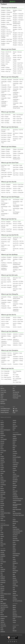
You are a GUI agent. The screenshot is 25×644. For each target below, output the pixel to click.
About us (2, 388)
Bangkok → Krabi (5, 22)
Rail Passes (3, 404)
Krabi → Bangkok (5, 121)
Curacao (14, 455)
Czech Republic (4, 439)
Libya (2, 538)
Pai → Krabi (16, 375)
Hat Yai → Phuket (17, 317)
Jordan (2, 533)
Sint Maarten (15, 497)
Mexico (14, 484)
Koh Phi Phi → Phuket (6, 238)
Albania (2, 424)
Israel (2, 529)
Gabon (14, 546)
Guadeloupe (15, 465)
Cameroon (15, 537)
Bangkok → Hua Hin (6, 18)
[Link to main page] (12, 2)
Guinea (14, 552)
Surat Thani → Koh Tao (7, 172)
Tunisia (14, 622)
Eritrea (14, 542)
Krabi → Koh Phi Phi (6, 115)
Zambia (14, 597)
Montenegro (3, 492)
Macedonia (3, 494)
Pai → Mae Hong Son (6, 377)
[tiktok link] (9, 642)
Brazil (14, 444)
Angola (14, 520)
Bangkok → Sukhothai (18, 16)
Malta (2, 496)
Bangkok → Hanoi (17, 27)
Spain (2, 447)
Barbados (15, 440)
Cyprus (2, 437)
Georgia (2, 456)
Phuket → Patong (5, 62)
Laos (1, 584)
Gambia (14, 550)
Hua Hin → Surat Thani (18, 184)
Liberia (14, 559)
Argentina (15, 438)
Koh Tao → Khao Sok (18, 228)
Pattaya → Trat (16, 155)
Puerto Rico (15, 491)
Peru (14, 489)
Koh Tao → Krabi (17, 222)
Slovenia (2, 511)
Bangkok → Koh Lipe (18, 35)
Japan (2, 575)
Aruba (14, 511)
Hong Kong (3, 569)
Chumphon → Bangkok (7, 355)
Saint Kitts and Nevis (17, 513)
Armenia (2, 426)
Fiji (1, 566)
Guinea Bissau (16, 556)
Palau (2, 613)
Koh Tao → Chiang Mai (18, 230)
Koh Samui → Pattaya (18, 137)
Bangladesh (3, 556)
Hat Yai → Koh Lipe (6, 319)
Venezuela (15, 508)
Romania (2, 505)
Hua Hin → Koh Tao (6, 192)
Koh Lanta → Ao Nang (18, 281)
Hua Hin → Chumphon (18, 187)
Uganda (14, 593)
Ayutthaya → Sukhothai (7, 263)
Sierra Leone (15, 582)
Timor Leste (3, 624)
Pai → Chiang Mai (5, 371)
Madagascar (15, 563)
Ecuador (14, 459)
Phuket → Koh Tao (17, 55)
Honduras (15, 470)
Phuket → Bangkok (6, 56)
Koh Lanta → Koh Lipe (6, 285)
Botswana (15, 527)
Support (2, 394)
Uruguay (14, 502)
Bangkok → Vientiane (18, 18)
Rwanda (14, 578)
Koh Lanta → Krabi (6, 278)
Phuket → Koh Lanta (6, 60)
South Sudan (15, 586)
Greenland (3, 462)
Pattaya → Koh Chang (6, 157)
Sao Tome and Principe (17, 601)
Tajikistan (2, 622)
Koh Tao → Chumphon (6, 231)
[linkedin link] (12, 642)
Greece (2, 464)
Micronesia (15, 426)
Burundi (14, 523)
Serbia (2, 507)
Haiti (14, 472)
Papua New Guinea (4, 607)
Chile (14, 450)
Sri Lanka (2, 586)
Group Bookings (4, 400)
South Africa (15, 595)
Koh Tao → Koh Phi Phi (18, 226)
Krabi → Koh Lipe (17, 121)
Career (2, 398)
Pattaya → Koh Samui (6, 155)
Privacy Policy (3, 392)
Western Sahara (16, 540)
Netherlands (3, 498)
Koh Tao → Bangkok (6, 222)
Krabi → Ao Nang (5, 123)
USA (14, 629)
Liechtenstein (3, 481)
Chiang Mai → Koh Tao (18, 80)
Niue (14, 430)
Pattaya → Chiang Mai (18, 153)
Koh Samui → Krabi (6, 139)
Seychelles (15, 580)
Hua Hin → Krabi (17, 189)
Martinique (15, 482)
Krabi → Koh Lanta (6, 119)
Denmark (2, 443)
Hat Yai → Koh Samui (18, 319)
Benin (14, 525)
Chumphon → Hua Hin (6, 364)
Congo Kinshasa (16, 529)
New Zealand (3, 603)
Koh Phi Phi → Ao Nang (18, 243)
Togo (14, 590)
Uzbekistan (3, 632)
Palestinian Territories (17, 617)
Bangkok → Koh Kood (18, 41)
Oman (2, 540)
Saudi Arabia (3, 544)
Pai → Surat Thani (17, 382)
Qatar (2, 542)
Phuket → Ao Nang (17, 71)
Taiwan (2, 630)
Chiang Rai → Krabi (17, 307)
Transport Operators (5, 412)
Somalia (14, 621)
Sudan (14, 619)
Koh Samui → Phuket (6, 137)
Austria (2, 428)
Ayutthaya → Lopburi (18, 257)
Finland (2, 449)
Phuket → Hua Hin (17, 73)
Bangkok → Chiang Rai (18, 14)
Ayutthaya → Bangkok (6, 257)
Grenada (14, 461)
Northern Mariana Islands (6, 594)
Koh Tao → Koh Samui (6, 224)
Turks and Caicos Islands (18, 499)
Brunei (2, 558)
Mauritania (15, 615)
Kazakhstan (3, 583)
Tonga (2, 628)
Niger (14, 574)
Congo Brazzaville (16, 533)
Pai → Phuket (16, 377)
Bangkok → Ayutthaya (6, 20)
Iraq (1, 531)
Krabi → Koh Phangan (18, 115)
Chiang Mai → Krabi (6, 89)
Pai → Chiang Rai (5, 373)
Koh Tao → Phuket (17, 224)
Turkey (2, 519)
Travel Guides (15, 398)
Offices (2, 396)
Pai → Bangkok (5, 375)
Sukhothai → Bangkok (6, 334)
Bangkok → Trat (17, 25)
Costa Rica (15, 453)
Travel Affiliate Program (5, 409)
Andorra (2, 422)
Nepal (2, 601)
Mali (14, 565)
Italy (1, 475)
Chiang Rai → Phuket (6, 308)
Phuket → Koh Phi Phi (6, 52)
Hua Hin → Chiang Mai (18, 192)
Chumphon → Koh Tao (6, 353)
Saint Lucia (15, 478)
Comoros (15, 611)
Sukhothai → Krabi (17, 345)
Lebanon (2, 536)
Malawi (14, 569)
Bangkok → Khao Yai (6, 34)
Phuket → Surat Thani (18, 63)
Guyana (14, 468)
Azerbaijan (3, 554)
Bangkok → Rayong (17, 43)
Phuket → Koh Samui (6, 58)
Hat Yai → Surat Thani (18, 321)
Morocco (15, 613)
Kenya (14, 557)
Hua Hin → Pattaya (6, 187)
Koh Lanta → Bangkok (6, 287)
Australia (2, 552)
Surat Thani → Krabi (18, 165)
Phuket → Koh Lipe (17, 57)
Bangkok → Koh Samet (7, 41)
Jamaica (15, 474)
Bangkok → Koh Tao (6, 30)
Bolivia (14, 442)
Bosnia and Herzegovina (5, 430)
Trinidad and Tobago (17, 501)
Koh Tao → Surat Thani (7, 229)
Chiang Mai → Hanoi (18, 82)
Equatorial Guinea (16, 554)
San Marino (3, 517)
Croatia (2, 466)
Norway (2, 500)
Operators (2, 402)
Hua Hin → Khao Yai (18, 190)
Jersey (2, 477)
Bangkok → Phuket (6, 14)
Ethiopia (14, 544)
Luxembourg (3, 485)
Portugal (2, 504)
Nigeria (14, 576)
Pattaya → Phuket (5, 151)
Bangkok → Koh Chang (7, 32)
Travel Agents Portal (5, 411)
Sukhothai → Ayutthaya (7, 340)
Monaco (2, 488)
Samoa (14, 424)
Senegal (14, 584)
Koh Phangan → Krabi (18, 200)
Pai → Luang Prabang (6, 379)
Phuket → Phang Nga (18, 67)
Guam (2, 567)
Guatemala (15, 467)
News (14, 390)
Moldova (2, 490)
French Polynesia (4, 605)
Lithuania (2, 483)
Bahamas (15, 446)
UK (1, 454)
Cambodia (3, 579)
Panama (14, 487)
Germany (2, 441)
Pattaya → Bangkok (6, 149)
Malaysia (2, 598)
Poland (2, 502)
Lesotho (14, 561)
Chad (14, 588)
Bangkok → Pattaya (6, 10)
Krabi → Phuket (5, 117)
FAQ (14, 388)
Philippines (3, 609)
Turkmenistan (3, 626)
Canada (14, 627)
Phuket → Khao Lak (6, 72)
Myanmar (2, 588)
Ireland (2, 470)
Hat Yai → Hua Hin (17, 327)
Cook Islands (3, 562)
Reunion (2, 615)
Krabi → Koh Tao (17, 117)
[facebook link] (10, 642)
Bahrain (14, 605)
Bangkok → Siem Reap (6, 24)
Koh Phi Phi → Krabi (6, 240)
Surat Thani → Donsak (18, 173)
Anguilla (14, 436)
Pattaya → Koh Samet (18, 149)
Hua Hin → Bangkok (6, 184)
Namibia (14, 573)
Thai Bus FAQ (15, 394)
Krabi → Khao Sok (17, 123)
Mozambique (15, 571)
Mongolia (2, 590)
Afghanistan (3, 550)
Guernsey (2, 458)
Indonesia (2, 571)
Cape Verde (15, 539)
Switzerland (3, 436)
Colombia (15, 451)
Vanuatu (14, 422)
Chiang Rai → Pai (5, 306)
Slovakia (2, 515)
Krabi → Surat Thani (18, 119)
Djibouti (14, 607)
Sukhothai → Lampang (18, 334)
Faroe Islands (3, 451)
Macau (2, 592)
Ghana (14, 548)
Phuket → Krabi (5, 54)
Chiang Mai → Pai (5, 85)
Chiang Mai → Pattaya (18, 87)
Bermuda (15, 631)
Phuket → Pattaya (5, 67)
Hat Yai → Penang (5, 327)
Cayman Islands (16, 476)
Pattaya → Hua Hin (6, 153)
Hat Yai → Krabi (5, 321)
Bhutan (2, 560)
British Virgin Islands (17, 509)
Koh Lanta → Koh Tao (18, 283)
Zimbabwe (15, 599)
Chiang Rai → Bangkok (6, 300)
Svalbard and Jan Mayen (5, 513)
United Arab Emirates (5, 525)
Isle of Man (3, 471)
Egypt (2, 527)
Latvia (2, 487)
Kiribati (14, 428)
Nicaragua (15, 485)
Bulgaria (2, 434)
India (1, 573)
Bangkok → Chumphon (18, 20)
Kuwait (2, 535)
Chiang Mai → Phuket (6, 87)
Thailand (2, 620)
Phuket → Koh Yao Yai (18, 69)
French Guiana (16, 463)
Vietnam (14, 420)
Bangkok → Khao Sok (18, 39)
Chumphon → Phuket (18, 364)
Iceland (2, 473)
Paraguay (15, 493)
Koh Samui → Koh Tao (6, 135)
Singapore (3, 618)
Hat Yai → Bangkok (6, 317)
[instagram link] (16, 642)
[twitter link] (14, 642)
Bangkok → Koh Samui (7, 16)
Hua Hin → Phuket (5, 190)
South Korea (3, 581)
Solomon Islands (4, 617)
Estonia (2, 445)
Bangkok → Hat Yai (17, 37)
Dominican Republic (17, 457)
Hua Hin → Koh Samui (6, 189)
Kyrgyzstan (3, 577)
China (2, 564)
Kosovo (2, 479)
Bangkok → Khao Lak (18, 45)
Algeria (14, 609)
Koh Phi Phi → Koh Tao (18, 241)
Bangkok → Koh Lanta (18, 33)
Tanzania (15, 591)
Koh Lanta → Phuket (6, 280)
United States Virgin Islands (18, 515)
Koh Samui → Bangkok (7, 133)
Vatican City (3, 521)
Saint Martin (15, 480)
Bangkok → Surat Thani (7, 39)
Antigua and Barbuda (17, 434)
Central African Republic (18, 531)
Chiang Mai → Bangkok (7, 80)
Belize (14, 448)
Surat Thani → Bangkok (7, 174)
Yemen (2, 546)
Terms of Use (3, 390)
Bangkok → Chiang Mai (7, 12)
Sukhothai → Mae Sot (18, 343)
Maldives (2, 596)
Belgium (2, 432)
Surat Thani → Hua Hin (18, 175)
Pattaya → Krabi (17, 151)
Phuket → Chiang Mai (6, 70)
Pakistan (2, 611)
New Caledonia (4, 600)
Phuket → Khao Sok (18, 65)
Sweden (2, 509)
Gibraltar (2, 460)
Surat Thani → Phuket (18, 167)
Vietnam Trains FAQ (17, 396)
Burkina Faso (15, 522)
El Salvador (15, 495)
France (2, 453)
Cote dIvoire (15, 535)
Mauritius (15, 567)
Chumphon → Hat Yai (18, 357)
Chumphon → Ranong (18, 359)
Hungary (2, 468)
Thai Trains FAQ (16, 392)
